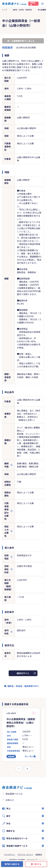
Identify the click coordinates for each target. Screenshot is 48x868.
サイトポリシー (10, 854)
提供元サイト (23, 673)
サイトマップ (32, 860)
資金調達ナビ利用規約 (17, 860)
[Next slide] (27, 769)
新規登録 (33, 4)
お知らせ (10, 800)
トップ (4, 10)
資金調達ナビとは (14, 794)
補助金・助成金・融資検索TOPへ (23, 686)
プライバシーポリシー (25, 854)
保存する (38, 864)
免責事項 (39, 854)
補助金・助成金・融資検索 (22, 10)
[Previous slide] (19, 769)
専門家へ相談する (12, 864)
